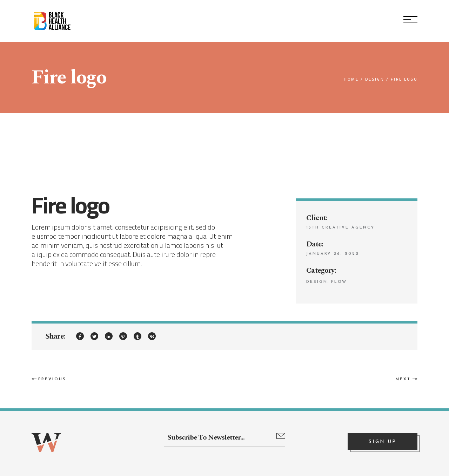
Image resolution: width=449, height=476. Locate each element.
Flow (339, 282)
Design (317, 282)
